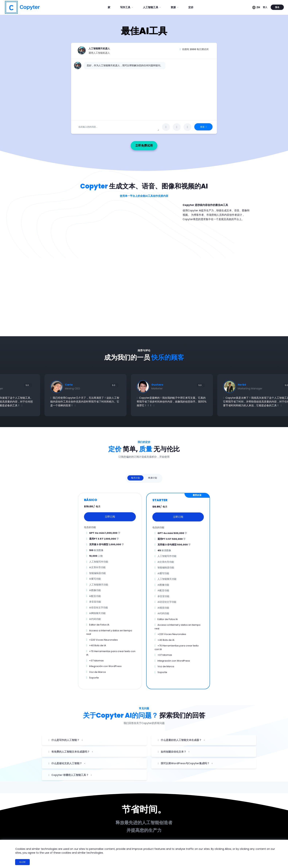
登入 (264, 7)
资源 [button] (173, 7)
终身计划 (153, 475)
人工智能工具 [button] (151, 7)
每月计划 (135, 475)
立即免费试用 (152, 143)
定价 (191, 7)
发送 (203, 127)
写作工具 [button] (125, 7)
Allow (22, 862)
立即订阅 (110, 514)
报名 (276, 7)
